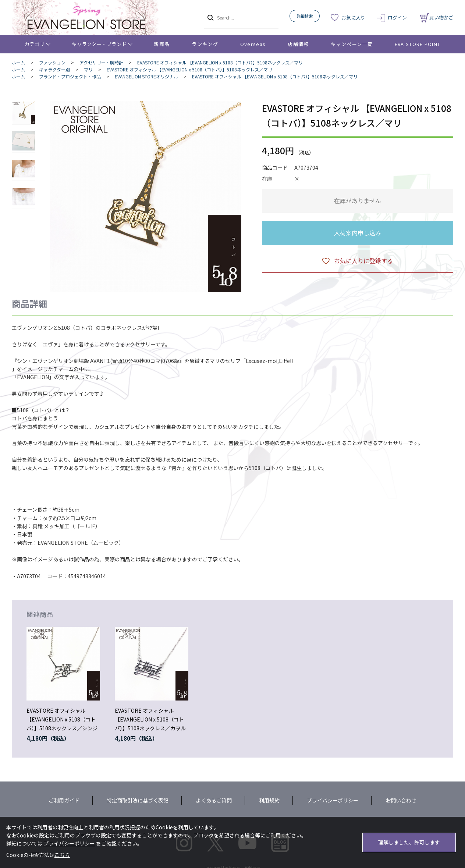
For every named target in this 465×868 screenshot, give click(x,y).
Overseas (253, 44)
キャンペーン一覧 (352, 44)
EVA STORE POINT (418, 44)
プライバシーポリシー (333, 800)
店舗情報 (298, 44)
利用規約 (269, 800)
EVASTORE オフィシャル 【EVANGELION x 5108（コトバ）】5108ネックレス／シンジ (62, 719)
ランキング (205, 44)
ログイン (397, 17)
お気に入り (353, 17)
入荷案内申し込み (358, 233)
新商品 (162, 44)
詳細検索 (305, 16)
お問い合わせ (401, 800)
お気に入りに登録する (363, 261)
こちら (62, 855)
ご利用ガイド (64, 800)
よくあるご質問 (214, 800)
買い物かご (437, 17)
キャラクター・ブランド (99, 44)
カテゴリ (35, 44)
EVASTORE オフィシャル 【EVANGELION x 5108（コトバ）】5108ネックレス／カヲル (150, 719)
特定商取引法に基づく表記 (138, 800)
